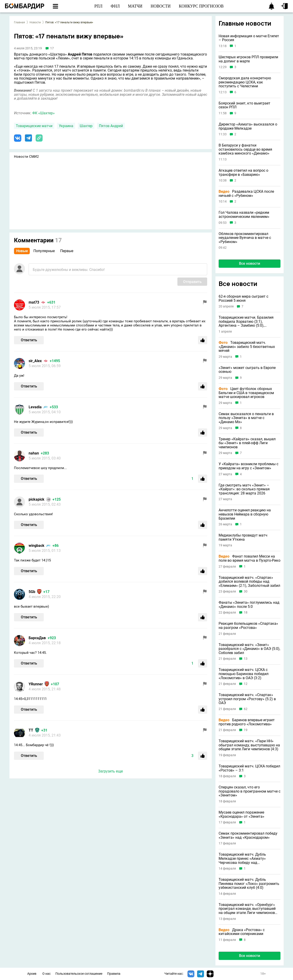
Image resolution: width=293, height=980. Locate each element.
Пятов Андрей (111, 126)
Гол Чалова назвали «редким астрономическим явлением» (244, 215)
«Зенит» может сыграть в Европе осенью (247, 370)
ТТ (31, 730)
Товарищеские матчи (34, 126)
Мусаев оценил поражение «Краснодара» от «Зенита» (241, 814)
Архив (32, 974)
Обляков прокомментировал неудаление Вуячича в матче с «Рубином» (245, 238)
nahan (34, 453)
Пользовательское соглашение (79, 974)
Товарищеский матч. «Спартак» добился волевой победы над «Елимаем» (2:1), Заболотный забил (249, 582)
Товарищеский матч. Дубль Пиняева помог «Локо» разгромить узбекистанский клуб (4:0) (249, 884)
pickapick (37, 499)
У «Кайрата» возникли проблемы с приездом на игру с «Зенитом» (248, 466)
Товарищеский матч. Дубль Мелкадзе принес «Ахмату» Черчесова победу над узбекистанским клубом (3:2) (244, 859)
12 (246, 684)
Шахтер (86, 126)
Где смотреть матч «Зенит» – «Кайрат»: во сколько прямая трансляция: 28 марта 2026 (244, 489)
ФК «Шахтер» (43, 113)
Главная (19, 22)
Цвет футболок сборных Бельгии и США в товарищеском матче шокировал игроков (246, 393)
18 (246, 613)
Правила (114, 974)
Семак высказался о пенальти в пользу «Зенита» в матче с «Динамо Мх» (246, 418)
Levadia (35, 407)
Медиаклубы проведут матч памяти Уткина (243, 537)
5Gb (32, 592)
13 (246, 659)
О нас (46, 974)
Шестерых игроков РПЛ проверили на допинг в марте (248, 59)
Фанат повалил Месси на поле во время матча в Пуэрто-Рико (250, 558)
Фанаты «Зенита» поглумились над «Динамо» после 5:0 (249, 605)
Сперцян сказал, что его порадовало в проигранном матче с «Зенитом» (250, 791)
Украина (66, 126)
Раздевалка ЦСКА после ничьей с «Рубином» (246, 194)
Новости (35, 22)
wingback (37, 546)
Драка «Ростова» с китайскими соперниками (242, 932)
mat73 (34, 302)
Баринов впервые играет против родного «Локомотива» (247, 722)
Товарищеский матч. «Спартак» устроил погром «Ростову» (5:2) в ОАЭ (247, 699)
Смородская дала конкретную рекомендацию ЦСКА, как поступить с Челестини (245, 82)
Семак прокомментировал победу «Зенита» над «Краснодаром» (248, 835)
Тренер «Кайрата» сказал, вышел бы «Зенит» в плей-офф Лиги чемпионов (247, 443)
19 (246, 730)
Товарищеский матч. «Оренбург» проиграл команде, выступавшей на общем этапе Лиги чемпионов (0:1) (247, 909)
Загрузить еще (111, 771)
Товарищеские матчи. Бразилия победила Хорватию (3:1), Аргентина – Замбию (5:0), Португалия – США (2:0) (246, 322)
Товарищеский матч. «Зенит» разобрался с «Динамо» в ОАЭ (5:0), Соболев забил (249, 649)
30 (246, 591)
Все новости (250, 263)
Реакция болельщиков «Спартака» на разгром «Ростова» (248, 626)
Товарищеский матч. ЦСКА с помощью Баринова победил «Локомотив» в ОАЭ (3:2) (244, 674)
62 (246, 709)
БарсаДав (37, 638)
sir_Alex (35, 361)
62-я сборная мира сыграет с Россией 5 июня (243, 298)
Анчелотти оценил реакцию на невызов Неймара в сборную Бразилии (245, 514)
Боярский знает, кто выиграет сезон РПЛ (244, 105)
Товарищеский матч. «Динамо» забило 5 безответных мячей (247, 347)
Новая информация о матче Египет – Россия (249, 38)
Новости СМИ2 (26, 157)
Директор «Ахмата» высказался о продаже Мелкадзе (248, 126)
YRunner (36, 684)
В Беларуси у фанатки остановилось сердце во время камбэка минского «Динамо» (245, 149)
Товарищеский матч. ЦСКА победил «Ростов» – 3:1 (249, 768)
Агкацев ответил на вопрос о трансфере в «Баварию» (243, 172)
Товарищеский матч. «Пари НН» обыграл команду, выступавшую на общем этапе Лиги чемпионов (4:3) (249, 745)
